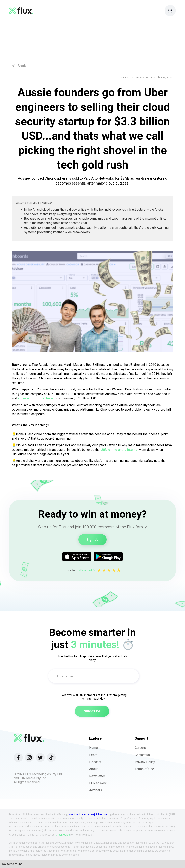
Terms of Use (144, 769)
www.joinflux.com (98, 815)
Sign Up (92, 539)
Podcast (95, 762)
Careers (140, 748)
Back (19, 66)
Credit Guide (63, 835)
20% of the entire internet (120, 450)
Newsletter (97, 776)
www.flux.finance (78, 815)
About (93, 769)
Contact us (142, 755)
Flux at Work (98, 783)
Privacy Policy (145, 762)
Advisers (96, 790)
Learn (93, 755)
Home (94, 748)
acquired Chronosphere (35, 398)
